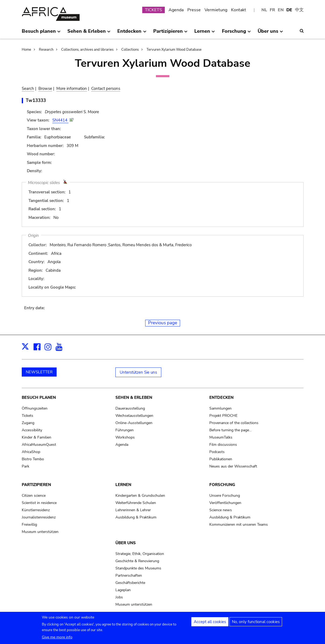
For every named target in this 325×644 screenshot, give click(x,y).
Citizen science (34, 496)
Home (26, 50)
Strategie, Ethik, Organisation (140, 554)
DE (289, 10)
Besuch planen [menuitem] (41, 33)
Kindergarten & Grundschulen (140, 496)
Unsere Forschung (225, 496)
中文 (299, 10)
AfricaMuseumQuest (39, 445)
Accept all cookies (210, 624)
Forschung (222, 485)
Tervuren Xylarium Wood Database (174, 50)
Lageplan (123, 590)
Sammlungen (220, 408)
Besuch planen (39, 398)
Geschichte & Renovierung (137, 561)
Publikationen (221, 459)
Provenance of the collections (234, 423)
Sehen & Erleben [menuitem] (89, 33)
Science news (221, 510)
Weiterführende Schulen (136, 503)
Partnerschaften (129, 575)
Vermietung (216, 10)
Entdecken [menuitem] (132, 33)
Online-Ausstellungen (134, 423)
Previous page (163, 323)
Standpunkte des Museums (138, 568)
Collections (130, 50)
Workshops (125, 437)
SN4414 (60, 120)
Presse (194, 10)
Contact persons (106, 89)
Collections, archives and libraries (87, 50)
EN (281, 10)
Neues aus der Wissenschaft (233, 466)
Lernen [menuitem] (205, 33)
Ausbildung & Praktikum (136, 517)
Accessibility (32, 430)
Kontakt (239, 10)
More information (72, 89)
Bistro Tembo (33, 459)
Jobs (119, 597)
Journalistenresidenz (39, 517)
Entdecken (221, 398)
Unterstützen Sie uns (138, 372)
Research (46, 50)
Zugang (28, 423)
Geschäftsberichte (130, 583)
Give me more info (57, 639)
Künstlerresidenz (36, 510)
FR (272, 10)
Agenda (176, 10)
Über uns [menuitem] (270, 33)
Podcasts (217, 452)
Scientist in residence (39, 503)
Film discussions (223, 445)
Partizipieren (36, 485)
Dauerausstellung (130, 408)
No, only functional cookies (256, 624)
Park (25, 466)
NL (264, 10)
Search (28, 89)
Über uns (126, 543)
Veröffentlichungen (225, 503)
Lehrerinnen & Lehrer (133, 510)
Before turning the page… (231, 430)
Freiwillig (29, 525)
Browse (45, 89)
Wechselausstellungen (134, 416)
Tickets (28, 416)
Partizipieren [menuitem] (170, 33)
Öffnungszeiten (35, 408)
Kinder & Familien (36, 437)
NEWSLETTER (39, 372)
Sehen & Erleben (134, 398)
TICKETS (154, 10)
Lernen (123, 485)
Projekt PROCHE (223, 416)
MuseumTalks (221, 437)
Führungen (125, 430)
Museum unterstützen (40, 532)
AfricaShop (31, 452)
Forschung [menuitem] (236, 33)
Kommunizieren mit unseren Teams (239, 525)
